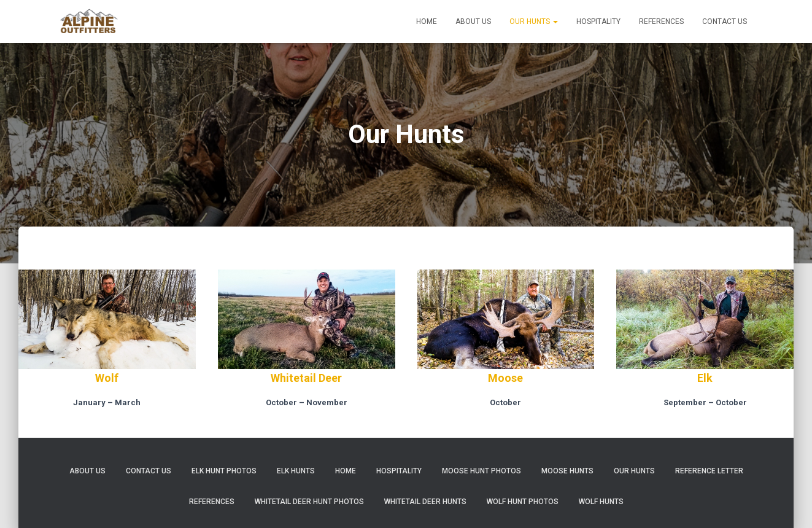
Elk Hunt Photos (224, 471)
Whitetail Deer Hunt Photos (309, 502)
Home (427, 21)
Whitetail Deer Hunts (425, 502)
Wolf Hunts (601, 502)
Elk (705, 378)
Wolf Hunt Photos (523, 502)
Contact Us (725, 21)
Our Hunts (534, 21)
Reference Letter (709, 471)
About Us (473, 21)
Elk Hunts (296, 471)
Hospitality (598, 21)
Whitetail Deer (306, 378)
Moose (505, 378)
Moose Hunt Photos (481, 471)
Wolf (107, 378)
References (661, 21)
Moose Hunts (567, 471)
